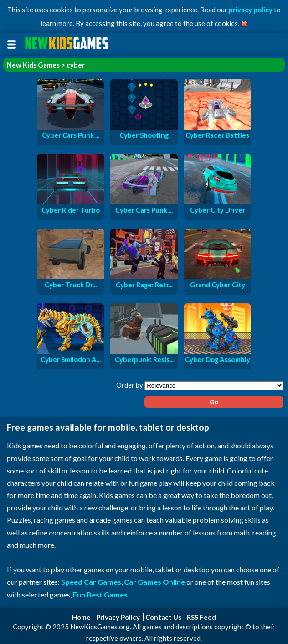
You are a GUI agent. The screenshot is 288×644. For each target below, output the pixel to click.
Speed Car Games (91, 582)
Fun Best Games (100, 595)
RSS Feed (201, 617)
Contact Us (163, 617)
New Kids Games (33, 65)
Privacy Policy (118, 617)
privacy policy (251, 10)
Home (81, 617)
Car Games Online (154, 582)
